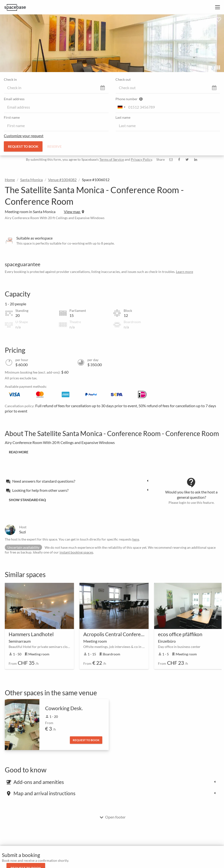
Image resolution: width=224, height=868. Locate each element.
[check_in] (56, 88)
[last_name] (168, 126)
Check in (10, 79)
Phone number (129, 99)
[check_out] (168, 88)
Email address (14, 99)
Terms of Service (112, 159)
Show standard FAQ (27, 500)
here (136, 539)
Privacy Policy (141, 159)
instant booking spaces (76, 552)
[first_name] (56, 126)
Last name (123, 117)
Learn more (185, 272)
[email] (56, 107)
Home (10, 180)
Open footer (113, 817)
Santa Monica (31, 180)
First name (12, 117)
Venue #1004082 (62, 180)
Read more (19, 452)
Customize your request (24, 136)
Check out (123, 79)
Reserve (54, 146)
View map (74, 212)
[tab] (78, 481)
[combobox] (121, 107)
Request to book (23, 146)
